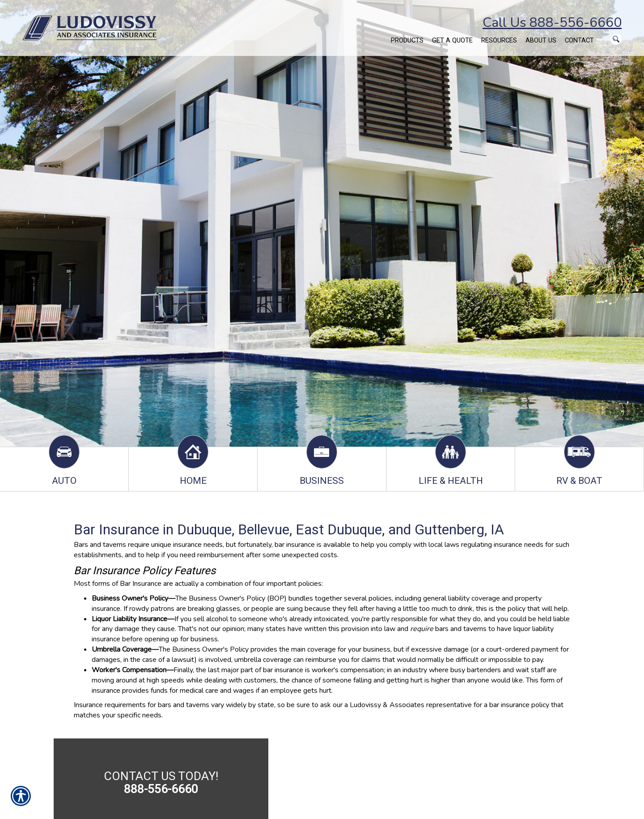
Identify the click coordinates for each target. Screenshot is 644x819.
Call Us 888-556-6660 (552, 23)
